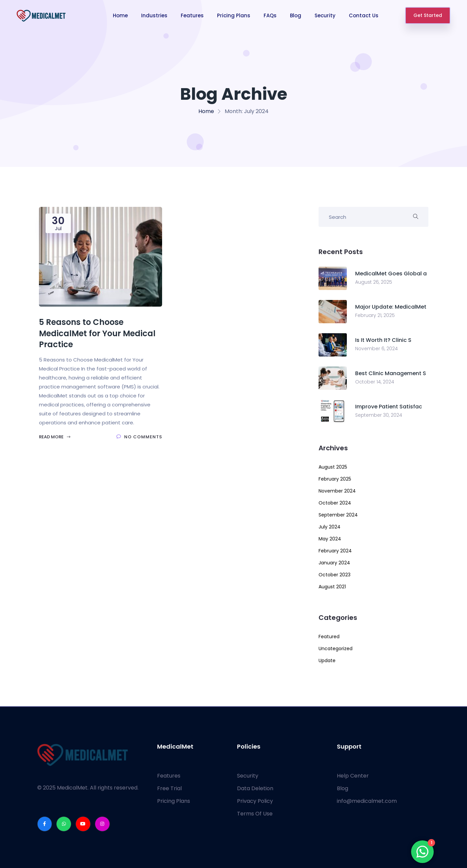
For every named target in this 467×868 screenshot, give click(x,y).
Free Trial (169, 788)
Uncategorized (336, 649)
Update (327, 660)
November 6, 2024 (376, 349)
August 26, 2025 (374, 282)
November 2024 (337, 491)
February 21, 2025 (375, 315)
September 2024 (338, 515)
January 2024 (334, 563)
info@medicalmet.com (367, 801)
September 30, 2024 (379, 415)
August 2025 (333, 467)
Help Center (353, 776)
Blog (296, 15)
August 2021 (332, 587)
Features (192, 15)
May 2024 (330, 539)
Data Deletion (255, 788)
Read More (55, 437)
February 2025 (335, 479)
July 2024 (330, 527)
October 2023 (335, 575)
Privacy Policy (255, 801)
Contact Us (364, 15)
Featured (329, 637)
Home (120, 15)
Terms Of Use (255, 814)
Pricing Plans (234, 15)
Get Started (428, 15)
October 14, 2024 (375, 382)
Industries (154, 15)
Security (325, 15)
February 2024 (335, 551)
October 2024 (335, 503)
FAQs (270, 15)
